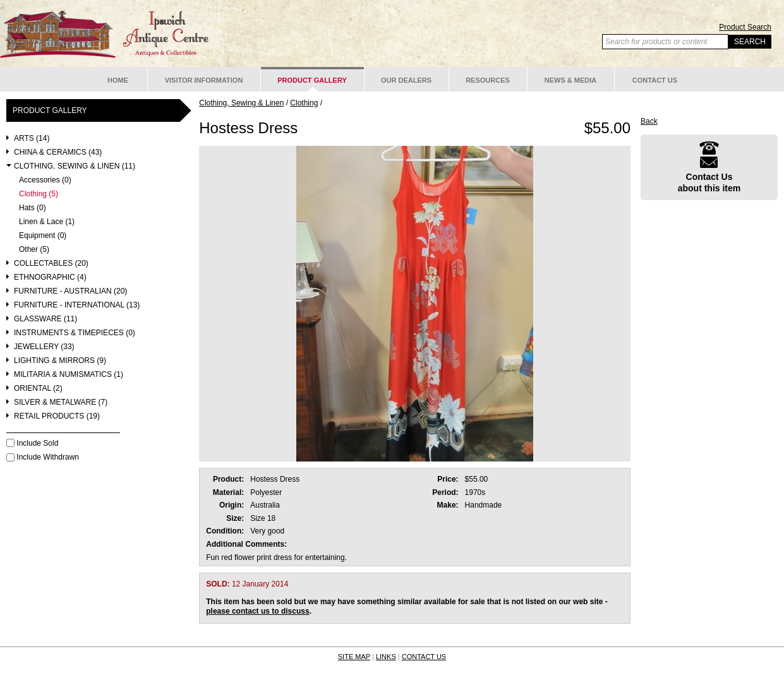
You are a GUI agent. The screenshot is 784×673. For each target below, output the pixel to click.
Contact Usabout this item (709, 167)
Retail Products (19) (57, 416)
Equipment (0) (43, 236)
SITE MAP (354, 657)
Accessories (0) (45, 180)
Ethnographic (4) (50, 277)
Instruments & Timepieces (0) (75, 333)
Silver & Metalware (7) (61, 402)
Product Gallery (312, 80)
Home (118, 80)
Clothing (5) (39, 194)
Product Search (745, 27)
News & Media (571, 80)
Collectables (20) (51, 264)
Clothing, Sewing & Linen (241, 103)
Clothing (304, 103)
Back (649, 121)
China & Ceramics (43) (58, 152)
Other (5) (34, 250)
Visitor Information (204, 80)
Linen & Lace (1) (47, 222)
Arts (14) (32, 139)
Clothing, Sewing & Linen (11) (75, 166)
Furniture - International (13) (77, 305)
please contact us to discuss (257, 611)
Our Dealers (406, 80)
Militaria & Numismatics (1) (69, 375)
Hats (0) (33, 208)
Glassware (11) (45, 319)
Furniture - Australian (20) (70, 291)
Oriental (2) (38, 389)
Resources (488, 80)
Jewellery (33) (44, 347)
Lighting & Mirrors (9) (60, 361)
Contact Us (655, 80)
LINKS (386, 657)
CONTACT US (424, 657)
